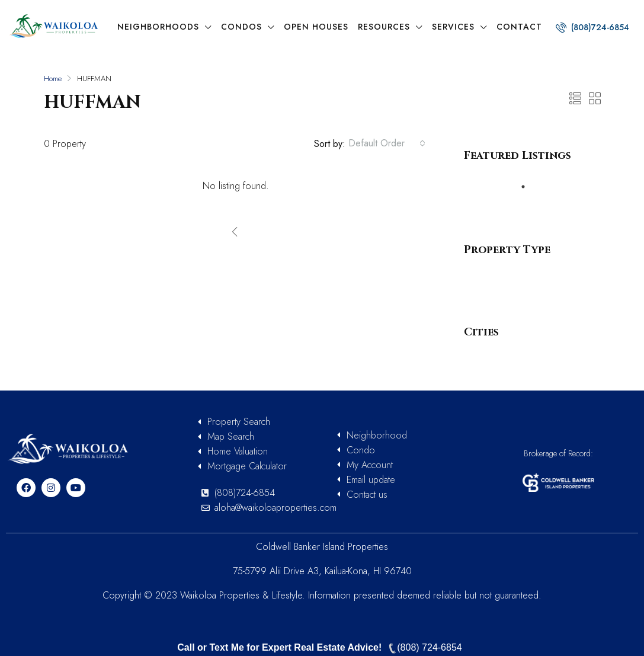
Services (453, 27)
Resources (384, 27)
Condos (241, 27)
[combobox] (387, 143)
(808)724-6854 (592, 27)
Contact (519, 27)
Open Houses (316, 27)
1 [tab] (529, 187)
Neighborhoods (158, 27)
